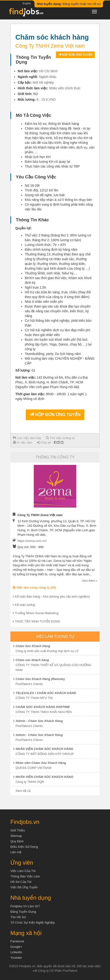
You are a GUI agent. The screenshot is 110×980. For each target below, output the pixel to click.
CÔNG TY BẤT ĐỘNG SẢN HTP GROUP (45, 754)
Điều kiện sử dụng (24, 847)
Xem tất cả (23, 791)
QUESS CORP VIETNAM (34, 768)
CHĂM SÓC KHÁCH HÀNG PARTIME (43, 707)
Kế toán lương (25, 605)
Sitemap (16, 836)
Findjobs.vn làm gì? (25, 906)
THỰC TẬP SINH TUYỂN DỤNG (37, 621)
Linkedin (16, 952)
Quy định (17, 841)
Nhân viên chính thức (65, 88)
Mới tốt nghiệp (43, 82)
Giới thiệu (18, 830)
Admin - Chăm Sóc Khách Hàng (39, 721)
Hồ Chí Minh (48, 71)
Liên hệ (16, 852)
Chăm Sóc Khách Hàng (33, 646)
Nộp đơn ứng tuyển (75, 55)
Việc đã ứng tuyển (24, 887)
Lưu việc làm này (27, 438)
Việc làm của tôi (23, 871)
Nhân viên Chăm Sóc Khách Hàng (41, 763)
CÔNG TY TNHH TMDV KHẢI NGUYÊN (44, 712)
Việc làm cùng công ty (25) (34, 588)
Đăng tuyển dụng (23, 912)
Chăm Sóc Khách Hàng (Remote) (40, 679)
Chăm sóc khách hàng (32, 660)
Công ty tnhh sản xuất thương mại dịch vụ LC (47, 651)
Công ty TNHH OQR (30, 782)
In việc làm (23, 442)
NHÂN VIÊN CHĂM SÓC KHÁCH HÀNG (44, 749)
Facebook (17, 941)
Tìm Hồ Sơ (18, 917)
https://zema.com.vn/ (32, 541)
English (27, 3)
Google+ (16, 947)
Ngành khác (48, 77)
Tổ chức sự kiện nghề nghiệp (33, 923)
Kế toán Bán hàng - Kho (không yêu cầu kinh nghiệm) (52, 597)
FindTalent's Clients (29, 684)
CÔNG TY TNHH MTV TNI (34, 698)
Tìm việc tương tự (60, 438)
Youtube (16, 958)
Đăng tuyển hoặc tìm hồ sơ (69, 4)
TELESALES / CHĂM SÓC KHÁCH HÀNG (46, 693)
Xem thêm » (90, 581)
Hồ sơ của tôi (21, 882)
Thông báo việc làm (25, 876)
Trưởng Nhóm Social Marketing (36, 613)
